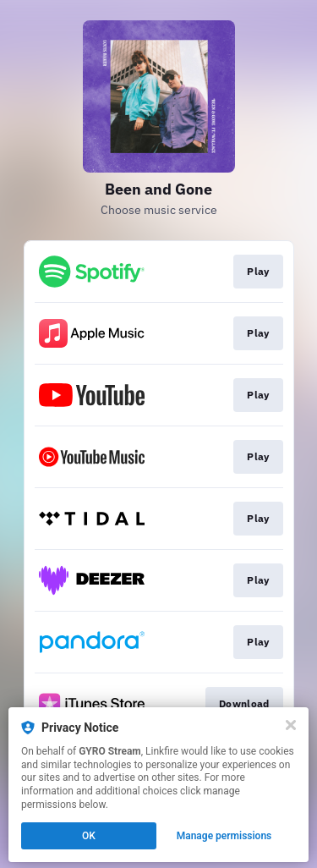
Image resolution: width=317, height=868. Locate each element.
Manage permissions (224, 836)
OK (89, 836)
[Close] (291, 725)
